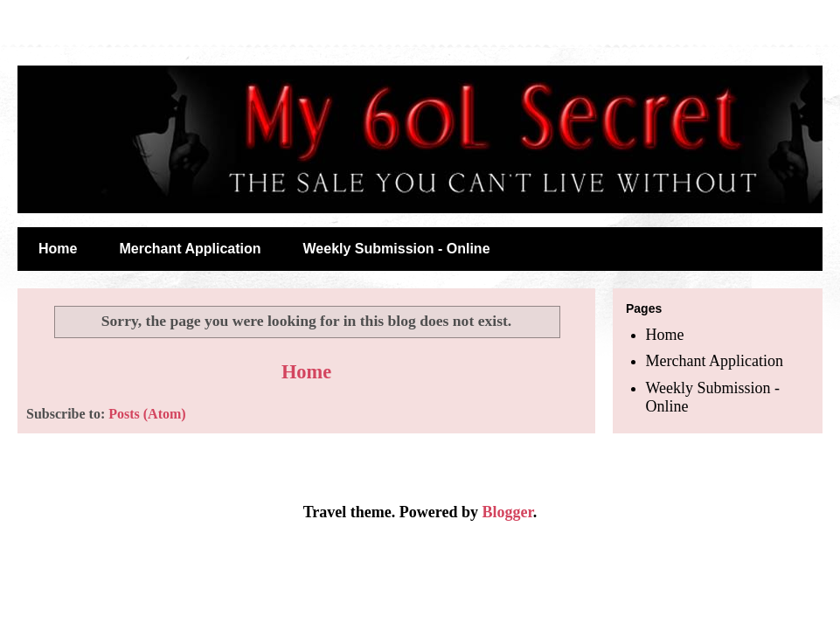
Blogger (507, 512)
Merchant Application (190, 249)
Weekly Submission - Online (397, 249)
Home (58, 249)
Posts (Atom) (147, 414)
